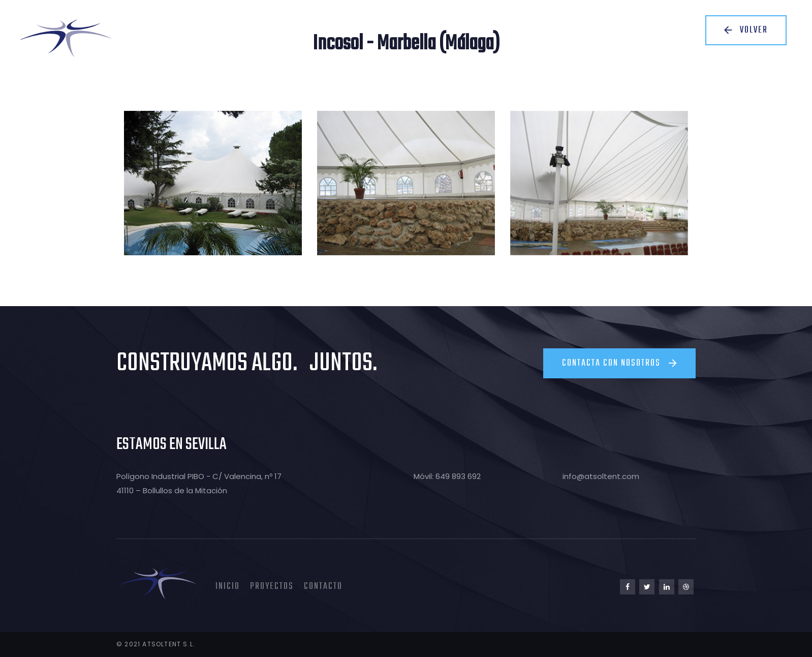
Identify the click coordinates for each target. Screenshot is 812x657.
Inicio (228, 587)
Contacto (323, 587)
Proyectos (272, 587)
